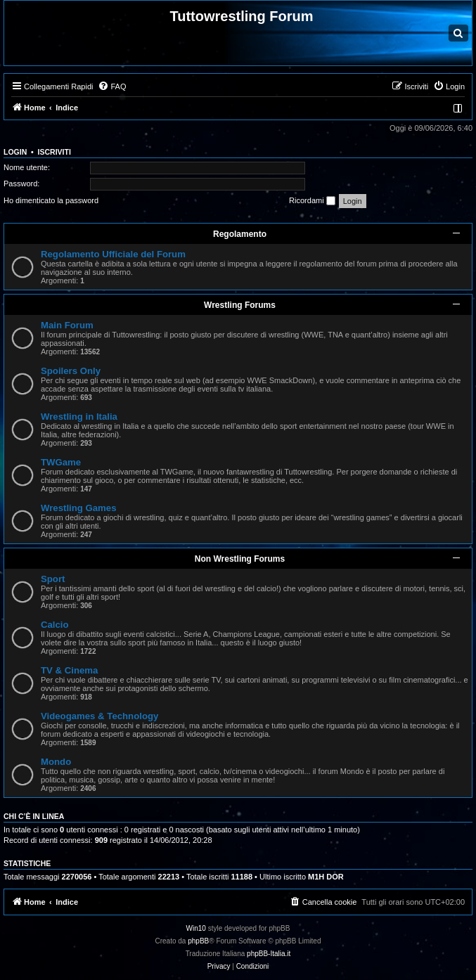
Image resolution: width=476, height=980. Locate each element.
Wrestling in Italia (79, 417)
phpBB (198, 941)
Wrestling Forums (240, 305)
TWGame (61, 462)
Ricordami (312, 201)
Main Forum (67, 325)
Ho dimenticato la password (51, 200)
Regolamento (240, 234)
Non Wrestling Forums (240, 559)
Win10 (196, 928)
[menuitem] (112, 86)
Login (15, 152)
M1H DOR (326, 877)
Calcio (55, 625)
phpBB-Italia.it (269, 954)
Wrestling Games (79, 508)
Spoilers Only (71, 371)
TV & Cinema (69, 670)
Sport (53, 579)
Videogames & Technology (99, 716)
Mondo (56, 762)
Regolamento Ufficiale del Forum (113, 254)
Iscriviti (54, 152)
